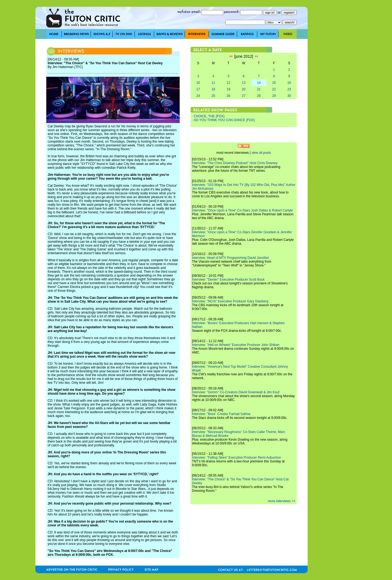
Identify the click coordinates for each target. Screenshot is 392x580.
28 (259, 96)
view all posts (261, 153)
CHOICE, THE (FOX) (209, 116)
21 (259, 89)
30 (289, 96)
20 (244, 89)
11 (213, 83)
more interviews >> (282, 501)
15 (274, 83)
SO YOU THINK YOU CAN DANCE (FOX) (224, 120)
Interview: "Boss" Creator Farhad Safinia (221, 414)
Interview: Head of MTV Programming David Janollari (230, 258)
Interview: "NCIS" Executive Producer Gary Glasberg (230, 301)
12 (229, 83)
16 (289, 83)
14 (259, 83)
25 (213, 96)
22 (274, 89)
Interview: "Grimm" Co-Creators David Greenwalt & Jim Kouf (236, 392)
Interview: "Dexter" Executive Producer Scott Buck (228, 280)
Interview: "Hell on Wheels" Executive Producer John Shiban (236, 345)
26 (229, 96)
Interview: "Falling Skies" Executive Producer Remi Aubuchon (236, 458)
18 (213, 89)
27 (244, 96)
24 (198, 96)
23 (289, 89)
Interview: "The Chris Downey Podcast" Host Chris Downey (235, 163)
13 (244, 83)
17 (198, 89)
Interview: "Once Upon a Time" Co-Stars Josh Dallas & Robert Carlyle (242, 210)
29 (274, 96)
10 (198, 83)
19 (229, 89)
